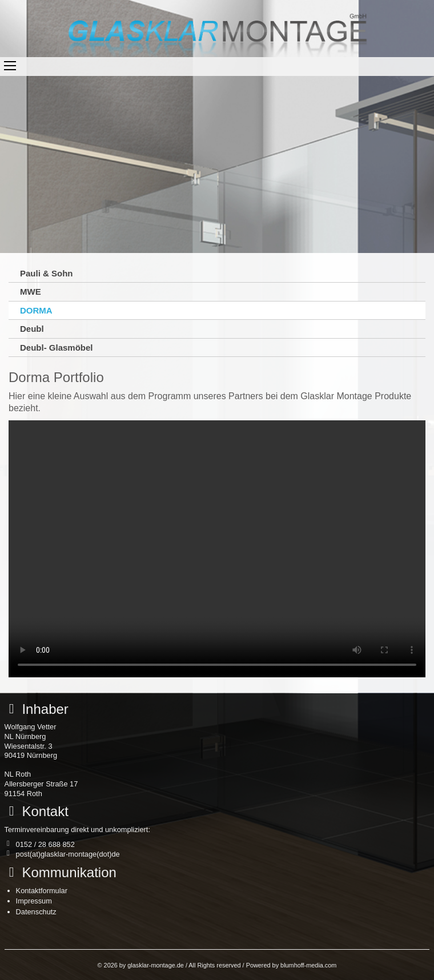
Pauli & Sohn (47, 273)
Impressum (34, 901)
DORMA (36, 310)
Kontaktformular (42, 891)
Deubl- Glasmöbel (57, 348)
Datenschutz (36, 912)
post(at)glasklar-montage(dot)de (68, 854)
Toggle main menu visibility (10, 66)
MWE (31, 292)
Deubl (32, 329)
